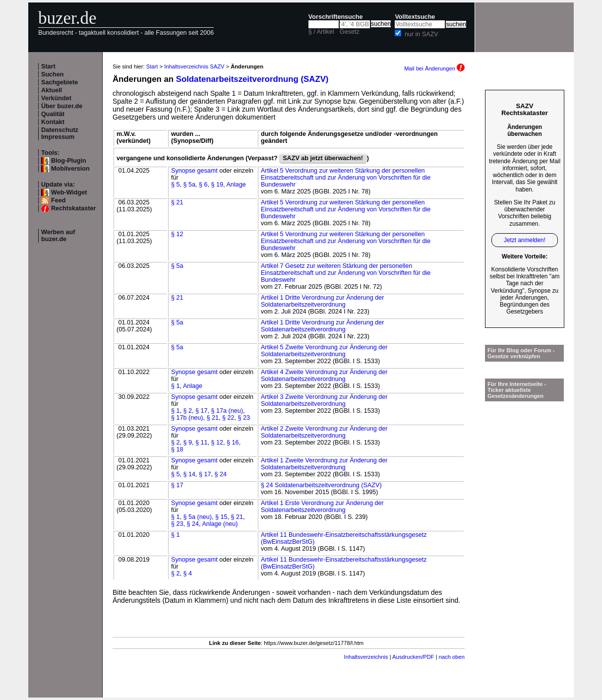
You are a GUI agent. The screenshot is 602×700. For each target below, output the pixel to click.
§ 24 (221, 474)
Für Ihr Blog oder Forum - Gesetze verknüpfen (521, 353)
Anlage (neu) (220, 524)
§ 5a (190, 185)
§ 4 (188, 573)
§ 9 (188, 443)
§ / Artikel (321, 32)
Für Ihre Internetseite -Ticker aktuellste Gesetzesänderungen (517, 390)
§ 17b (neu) (187, 418)
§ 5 (176, 185)
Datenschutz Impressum (60, 133)
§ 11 (202, 443)
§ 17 (202, 411)
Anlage (236, 185)
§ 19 (217, 185)
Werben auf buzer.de (58, 236)
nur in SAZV (421, 34)
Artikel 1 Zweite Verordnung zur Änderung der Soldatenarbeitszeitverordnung (324, 464)
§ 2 (188, 411)
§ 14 (190, 474)
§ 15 (221, 517)
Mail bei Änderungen (434, 68)
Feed (58, 200)
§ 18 (177, 449)
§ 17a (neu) (227, 411)
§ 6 (203, 185)
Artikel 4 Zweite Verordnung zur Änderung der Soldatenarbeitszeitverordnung (324, 376)
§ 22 (228, 418)
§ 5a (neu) (198, 517)
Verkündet (56, 98)
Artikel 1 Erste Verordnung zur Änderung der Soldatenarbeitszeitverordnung (322, 507)
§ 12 (177, 234)
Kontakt (53, 122)
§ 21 (177, 202)
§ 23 (244, 418)
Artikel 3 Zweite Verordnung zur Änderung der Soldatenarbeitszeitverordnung (324, 400)
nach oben (452, 657)
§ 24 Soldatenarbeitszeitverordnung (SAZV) (321, 485)
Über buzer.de (62, 106)
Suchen (53, 74)
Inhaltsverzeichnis (366, 657)
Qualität (53, 114)
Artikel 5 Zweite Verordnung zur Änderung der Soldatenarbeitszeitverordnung (324, 351)
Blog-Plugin (69, 161)
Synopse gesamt (194, 171)
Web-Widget (69, 192)
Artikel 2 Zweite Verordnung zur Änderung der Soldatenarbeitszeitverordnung (324, 432)
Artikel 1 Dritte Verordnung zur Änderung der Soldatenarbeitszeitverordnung (323, 301)
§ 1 (176, 386)
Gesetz (350, 32)
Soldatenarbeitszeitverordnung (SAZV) (252, 79)
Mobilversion (70, 169)
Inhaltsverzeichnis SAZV (194, 66)
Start (48, 66)
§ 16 (233, 443)
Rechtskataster (73, 208)
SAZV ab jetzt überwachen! (323, 158)
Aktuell (52, 90)
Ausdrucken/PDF (413, 657)
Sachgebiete (60, 82)
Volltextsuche (415, 17)
